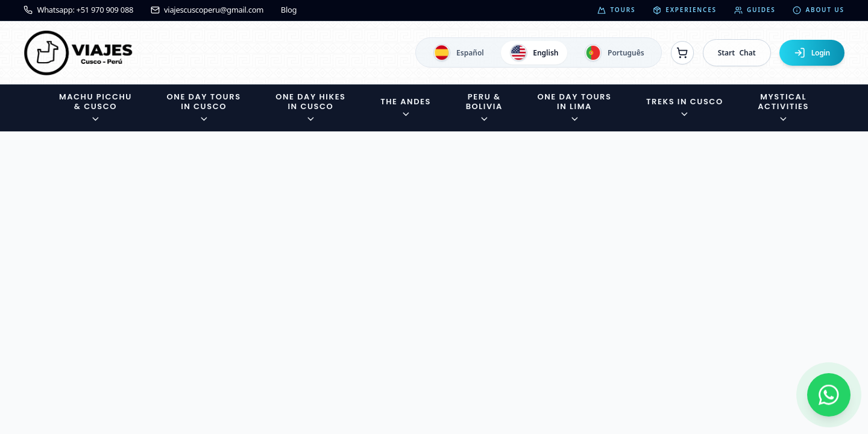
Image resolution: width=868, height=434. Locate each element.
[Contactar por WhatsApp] (829, 395)
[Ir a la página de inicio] (78, 53)
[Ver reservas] (682, 52)
